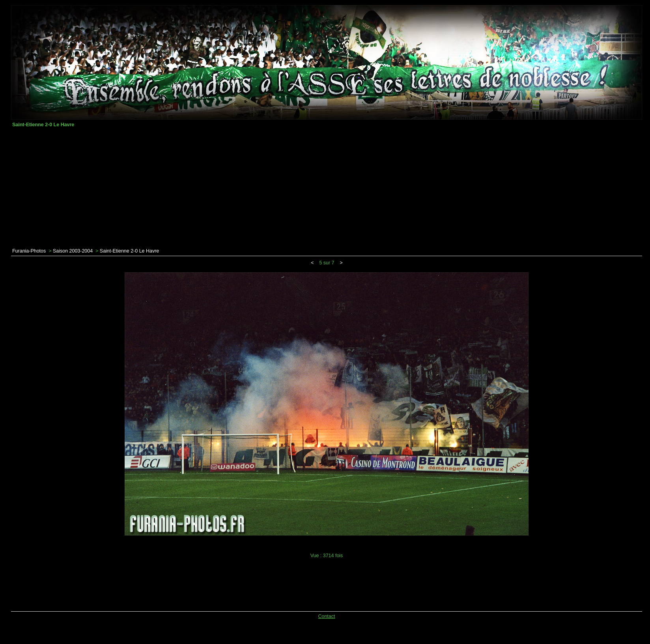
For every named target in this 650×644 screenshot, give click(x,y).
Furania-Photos (29, 251)
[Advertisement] (327, 188)
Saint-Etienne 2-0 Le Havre (129, 251)
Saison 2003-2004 (73, 251)
